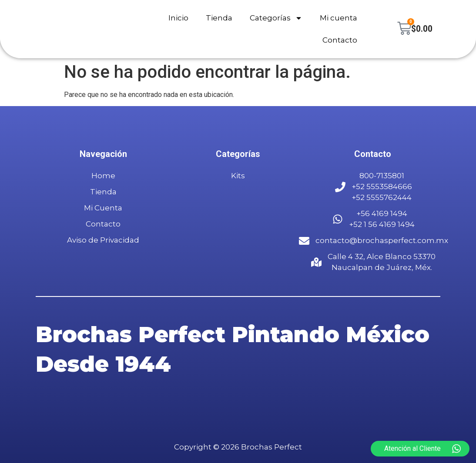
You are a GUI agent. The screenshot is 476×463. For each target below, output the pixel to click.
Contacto (339, 40)
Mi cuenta (338, 18)
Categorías (276, 18)
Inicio (178, 18)
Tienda (219, 18)
